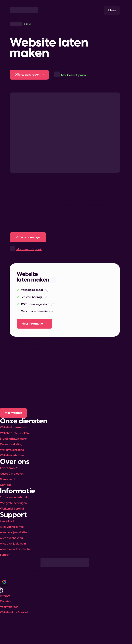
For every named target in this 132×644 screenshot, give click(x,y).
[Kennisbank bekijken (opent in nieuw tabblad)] (13, 413)
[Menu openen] (112, 10)
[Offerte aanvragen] (29, 75)
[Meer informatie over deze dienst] (34, 324)
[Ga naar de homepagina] (24, 10)
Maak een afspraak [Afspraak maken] (70, 74)
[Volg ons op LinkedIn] (65, 589)
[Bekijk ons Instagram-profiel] (65, 592)
